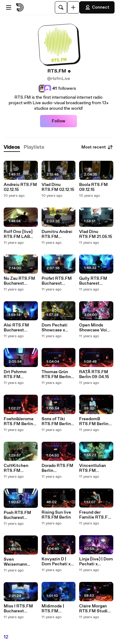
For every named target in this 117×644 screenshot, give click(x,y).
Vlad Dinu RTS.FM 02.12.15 (58, 187)
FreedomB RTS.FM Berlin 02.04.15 (94, 421)
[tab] (12, 147)
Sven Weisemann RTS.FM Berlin (18, 562)
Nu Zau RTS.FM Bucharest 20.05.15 (19, 281)
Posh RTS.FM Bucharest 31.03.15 (17, 515)
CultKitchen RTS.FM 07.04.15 (16, 468)
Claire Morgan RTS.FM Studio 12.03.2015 (95, 609)
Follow (58, 121)
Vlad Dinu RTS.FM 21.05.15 (96, 234)
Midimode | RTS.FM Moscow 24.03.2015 (53, 609)
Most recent (97, 147)
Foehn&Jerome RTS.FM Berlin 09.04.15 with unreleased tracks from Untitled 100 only (19, 421)
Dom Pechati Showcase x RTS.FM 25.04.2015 (54, 328)
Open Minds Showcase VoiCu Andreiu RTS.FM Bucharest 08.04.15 (96, 328)
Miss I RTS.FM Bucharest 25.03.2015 (18, 609)
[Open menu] (9, 7)
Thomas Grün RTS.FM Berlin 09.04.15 (56, 374)
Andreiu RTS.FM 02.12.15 (20, 187)
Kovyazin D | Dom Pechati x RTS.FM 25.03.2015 (56, 562)
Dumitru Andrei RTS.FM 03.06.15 (57, 234)
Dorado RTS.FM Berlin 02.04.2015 (57, 468)
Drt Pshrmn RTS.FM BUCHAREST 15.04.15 (17, 374)
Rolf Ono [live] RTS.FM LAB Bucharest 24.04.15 (18, 234)
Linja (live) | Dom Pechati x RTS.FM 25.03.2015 (96, 562)
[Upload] (73, 7)
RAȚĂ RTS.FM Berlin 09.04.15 (94, 374)
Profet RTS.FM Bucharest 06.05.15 (57, 281)
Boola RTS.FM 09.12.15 (93, 187)
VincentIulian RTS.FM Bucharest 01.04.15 (93, 468)
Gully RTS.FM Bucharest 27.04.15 (93, 281)
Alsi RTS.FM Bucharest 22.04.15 (16, 328)
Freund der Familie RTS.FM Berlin (95, 515)
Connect (97, 7)
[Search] (61, 7)
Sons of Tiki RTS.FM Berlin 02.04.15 (56, 421)
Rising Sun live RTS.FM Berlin (56, 515)
